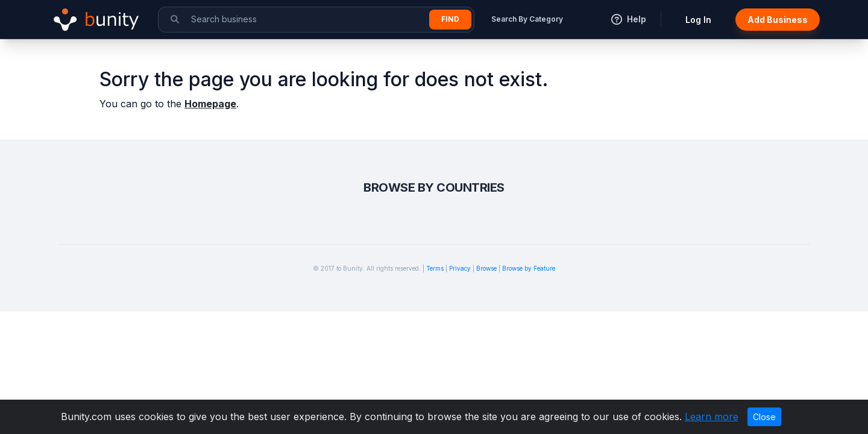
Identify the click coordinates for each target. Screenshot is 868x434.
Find (450, 19)
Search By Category (527, 19)
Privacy (460, 268)
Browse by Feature (529, 268)
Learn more (712, 417)
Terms (435, 268)
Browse (486, 268)
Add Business (778, 20)
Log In (698, 20)
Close (764, 417)
